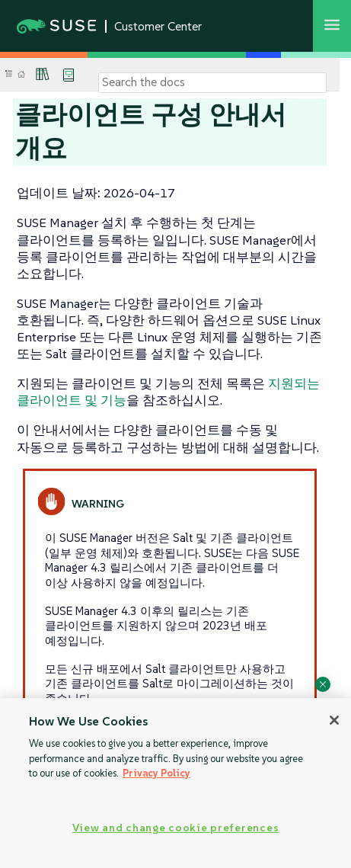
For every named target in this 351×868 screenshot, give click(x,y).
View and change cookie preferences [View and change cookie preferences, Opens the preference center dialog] (175, 828)
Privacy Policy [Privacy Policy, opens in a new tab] (156, 773)
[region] (175, 783)
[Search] (212, 82)
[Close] (334, 720)
